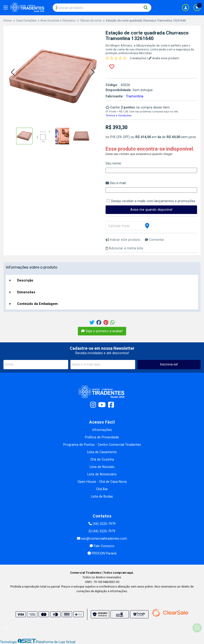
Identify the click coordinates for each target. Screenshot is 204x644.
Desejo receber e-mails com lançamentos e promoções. (154, 201)
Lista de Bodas (102, 497)
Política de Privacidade (102, 437)
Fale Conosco (102, 546)
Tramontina (135, 96)
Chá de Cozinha (102, 460)
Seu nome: (114, 163)
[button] (13, 73)
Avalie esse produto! (164, 58)
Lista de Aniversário (102, 474)
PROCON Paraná (102, 553)
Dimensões (26, 292)
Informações (102, 430)
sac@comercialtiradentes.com (102, 539)
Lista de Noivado (102, 467)
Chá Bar (102, 489)
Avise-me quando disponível (151, 210)
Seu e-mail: (116, 183)
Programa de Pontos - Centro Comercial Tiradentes (102, 445)
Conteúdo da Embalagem (37, 304)
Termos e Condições (119, 116)
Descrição (25, 280)
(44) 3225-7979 (102, 524)
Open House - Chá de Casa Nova (102, 482)
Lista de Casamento (102, 452)
